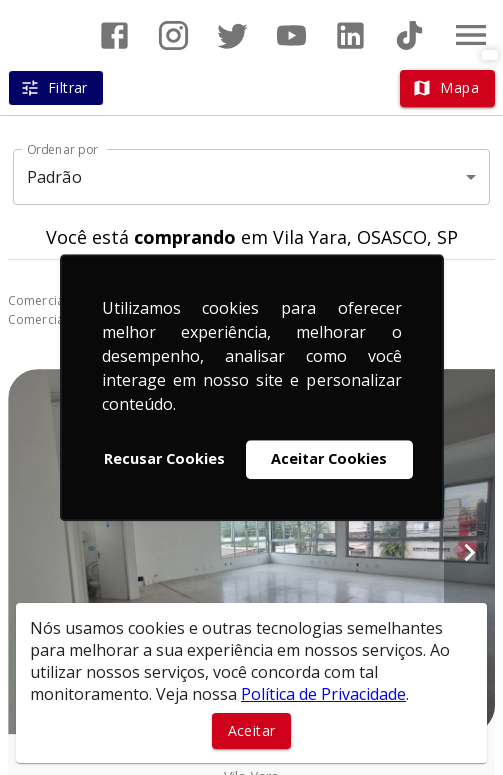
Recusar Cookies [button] (164, 459)
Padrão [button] (54, 177)
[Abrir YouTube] (291, 35)
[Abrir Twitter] (232, 35)
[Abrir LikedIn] (350, 35)
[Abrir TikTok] (409, 35)
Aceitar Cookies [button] (329, 459)
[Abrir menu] (471, 35)
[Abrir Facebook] (114, 35)
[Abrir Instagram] (173, 35)
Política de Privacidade (323, 694)
